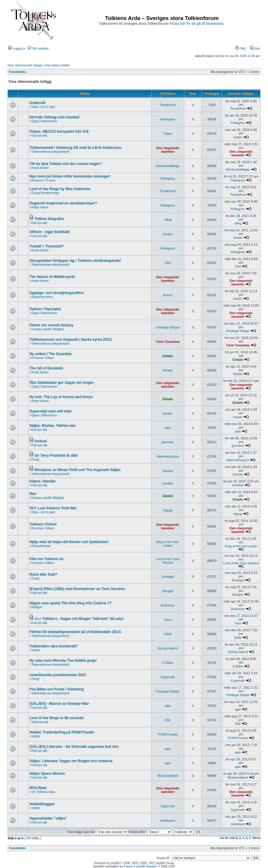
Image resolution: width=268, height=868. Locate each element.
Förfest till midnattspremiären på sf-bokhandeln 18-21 (75, 632)
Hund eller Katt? (44, 574)
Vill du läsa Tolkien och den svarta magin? (66, 164)
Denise (168, 471)
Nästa (256, 838)
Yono (168, 620)
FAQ (241, 48)
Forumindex (17, 72)
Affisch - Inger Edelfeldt (50, 232)
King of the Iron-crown (168, 544)
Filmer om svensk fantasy (52, 325)
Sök (255, 48)
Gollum (41, 441)
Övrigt (35, 460)
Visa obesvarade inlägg (25, 65)
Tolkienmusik (40, 722)
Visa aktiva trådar (57, 65)
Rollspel (37, 607)
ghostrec (168, 442)
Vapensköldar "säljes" (48, 818)
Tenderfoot (168, 105)
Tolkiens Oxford (43, 524)
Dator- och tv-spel (43, 107)
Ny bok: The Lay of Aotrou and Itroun (61, 397)
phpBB (115, 863)
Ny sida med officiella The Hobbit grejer (63, 661)
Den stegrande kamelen (168, 150)
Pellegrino (168, 119)
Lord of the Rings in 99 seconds (57, 718)
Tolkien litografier (49, 219)
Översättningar (41, 546)
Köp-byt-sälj (39, 136)
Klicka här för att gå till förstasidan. (197, 24)
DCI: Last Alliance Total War (53, 508)
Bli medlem (38, 48)
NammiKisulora (168, 456)
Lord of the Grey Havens (168, 561)
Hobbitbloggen (42, 804)
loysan (168, 413)
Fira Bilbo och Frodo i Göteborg (57, 689)
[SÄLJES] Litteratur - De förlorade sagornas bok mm (74, 747)
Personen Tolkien (43, 358)
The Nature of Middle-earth (52, 277)
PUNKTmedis (168, 734)
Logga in (17, 48)
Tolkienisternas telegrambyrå (50, 152)
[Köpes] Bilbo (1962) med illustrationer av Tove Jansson (77, 589)
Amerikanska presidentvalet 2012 (58, 675)
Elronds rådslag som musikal (55, 117)
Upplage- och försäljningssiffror (57, 293)
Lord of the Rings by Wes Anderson (60, 189)
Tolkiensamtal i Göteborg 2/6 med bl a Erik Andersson (76, 148)
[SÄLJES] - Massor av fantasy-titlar (59, 704)
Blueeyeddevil (168, 776)
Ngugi (168, 510)
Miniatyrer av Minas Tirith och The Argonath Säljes (77, 470)
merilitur (168, 483)
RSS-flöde (38, 788)
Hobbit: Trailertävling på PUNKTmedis (62, 732)
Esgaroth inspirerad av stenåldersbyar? (63, 203)
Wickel (168, 370)
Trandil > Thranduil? (47, 246)
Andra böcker (40, 168)
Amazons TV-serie (43, 180)
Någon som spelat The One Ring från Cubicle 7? (71, 603)
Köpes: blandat (43, 481)
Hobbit (36, 650)
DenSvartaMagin (168, 166)
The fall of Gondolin (47, 368)
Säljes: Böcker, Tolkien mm (53, 426)
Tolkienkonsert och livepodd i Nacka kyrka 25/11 (71, 340)
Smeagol (168, 577)
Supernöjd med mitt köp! (51, 411)
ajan (168, 428)
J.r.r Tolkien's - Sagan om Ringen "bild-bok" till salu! (79, 619)
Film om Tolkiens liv (47, 559)
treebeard (168, 820)
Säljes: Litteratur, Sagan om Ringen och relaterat (71, 761)
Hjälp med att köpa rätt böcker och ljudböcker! (69, 542)
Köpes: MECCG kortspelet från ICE (59, 132)
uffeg (168, 220)
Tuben (168, 134)
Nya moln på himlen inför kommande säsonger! (70, 176)
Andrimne (168, 605)
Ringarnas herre (42, 297)
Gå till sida (227, 838)
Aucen (168, 295)
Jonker (168, 234)
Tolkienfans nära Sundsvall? (54, 646)
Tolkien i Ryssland (45, 309)
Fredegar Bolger (168, 327)
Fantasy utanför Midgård (48, 329)
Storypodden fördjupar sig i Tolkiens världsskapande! (76, 261)
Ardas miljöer (40, 207)
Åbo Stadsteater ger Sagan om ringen (62, 383)
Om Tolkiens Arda (43, 792)
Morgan (168, 591)
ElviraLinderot (168, 648)
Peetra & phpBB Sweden (140, 866)
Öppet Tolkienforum (44, 121)
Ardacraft (38, 103)
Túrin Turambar (168, 342)
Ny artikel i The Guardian (51, 354)
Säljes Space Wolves (47, 774)
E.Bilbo (168, 663)
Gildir (168, 634)
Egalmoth (168, 677)
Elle (168, 720)
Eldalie (168, 356)
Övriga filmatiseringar (45, 193)
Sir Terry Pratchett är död (56, 456)
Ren (33, 494)
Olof (168, 263)
